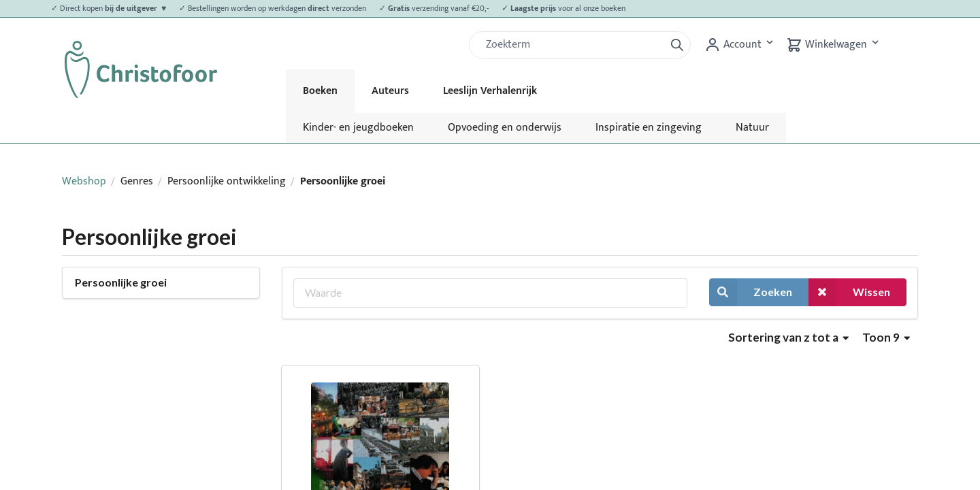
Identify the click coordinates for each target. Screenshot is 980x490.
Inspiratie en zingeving (649, 128)
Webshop (84, 181)
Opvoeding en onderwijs (505, 128)
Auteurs (390, 91)
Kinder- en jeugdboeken (358, 128)
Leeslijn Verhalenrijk (490, 91)
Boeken (320, 91)
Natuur (752, 128)
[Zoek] (572, 45)
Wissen (849, 292)
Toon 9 (886, 337)
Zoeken (751, 292)
